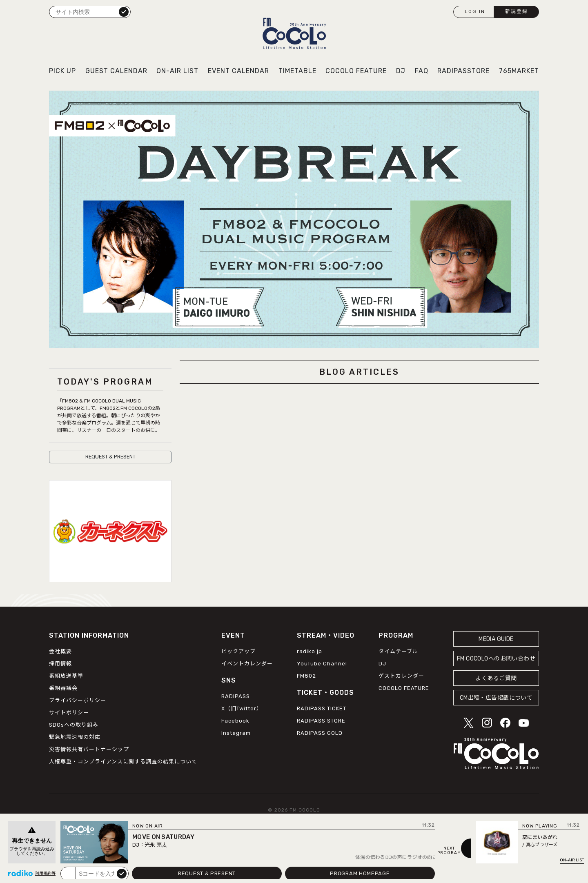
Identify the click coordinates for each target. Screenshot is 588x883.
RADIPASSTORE (463, 71)
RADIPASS (236, 696)
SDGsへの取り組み (74, 725)
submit (122, 873)
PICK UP (62, 71)
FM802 (306, 676)
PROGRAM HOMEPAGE (360, 873)
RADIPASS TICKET (322, 708)
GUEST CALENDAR (116, 71)
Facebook (235, 721)
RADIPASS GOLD (320, 733)
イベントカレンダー (247, 664)
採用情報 (60, 664)
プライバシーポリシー (78, 700)
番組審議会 (63, 688)
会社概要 (60, 651)
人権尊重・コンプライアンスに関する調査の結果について (123, 762)
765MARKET (519, 71)
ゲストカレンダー (401, 676)
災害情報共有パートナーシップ (89, 749)
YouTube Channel (322, 664)
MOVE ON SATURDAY (163, 837)
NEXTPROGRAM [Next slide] (449, 851)
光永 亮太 (156, 845)
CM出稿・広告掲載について (496, 698)
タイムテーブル (398, 651)
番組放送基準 (66, 676)
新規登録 (517, 11)
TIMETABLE (297, 71)
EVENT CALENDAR (238, 71)
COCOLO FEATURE (356, 71)
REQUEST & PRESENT (207, 873)
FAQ (422, 71)
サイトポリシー (69, 713)
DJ (401, 71)
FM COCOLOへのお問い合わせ (496, 659)
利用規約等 (45, 874)
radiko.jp (310, 651)
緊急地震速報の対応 (75, 737)
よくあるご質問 (496, 678)
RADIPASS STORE (321, 721)
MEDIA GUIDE (496, 639)
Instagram (236, 733)
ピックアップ (238, 651)
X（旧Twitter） (242, 708)
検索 (124, 11)
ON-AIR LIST (177, 71)
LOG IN (475, 11)
